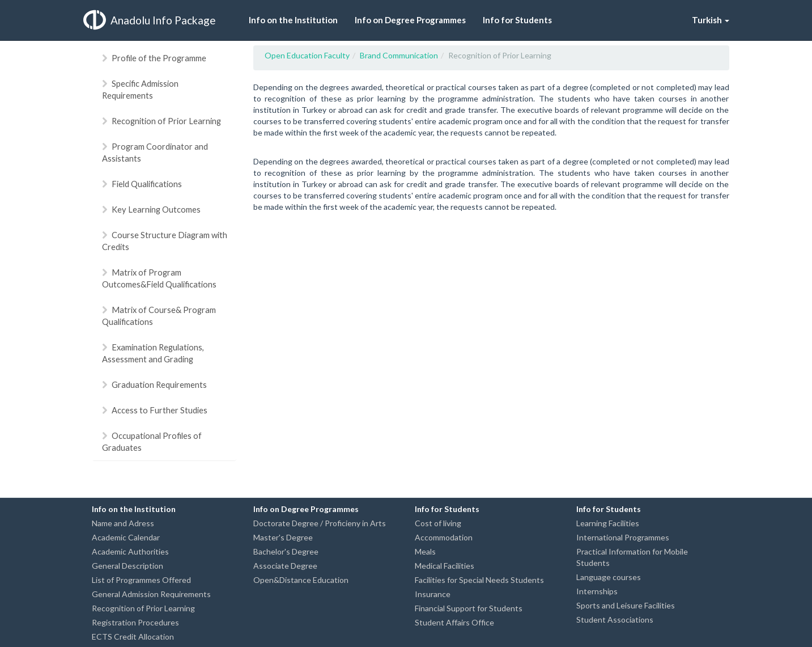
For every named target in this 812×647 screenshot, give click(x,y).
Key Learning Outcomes (151, 209)
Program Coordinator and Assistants (155, 152)
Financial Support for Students (469, 608)
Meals (425, 551)
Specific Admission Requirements (140, 89)
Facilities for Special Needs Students (479, 580)
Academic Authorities (130, 551)
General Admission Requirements (151, 594)
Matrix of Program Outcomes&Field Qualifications (159, 278)
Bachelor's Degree (286, 551)
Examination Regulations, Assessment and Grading (153, 353)
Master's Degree (283, 537)
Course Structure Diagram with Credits (165, 241)
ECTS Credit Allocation (133, 637)
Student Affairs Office (454, 622)
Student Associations (615, 619)
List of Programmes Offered (141, 580)
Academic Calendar (126, 537)
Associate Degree (285, 566)
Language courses (609, 577)
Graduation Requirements (154, 384)
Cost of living (438, 523)
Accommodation (444, 537)
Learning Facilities (608, 523)
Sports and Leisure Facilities (626, 605)
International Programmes (623, 537)
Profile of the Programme (154, 58)
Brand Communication (399, 55)
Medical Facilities (445, 566)
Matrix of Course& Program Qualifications (159, 316)
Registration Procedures (135, 622)
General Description (127, 566)
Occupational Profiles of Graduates (152, 441)
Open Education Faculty (307, 55)
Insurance (433, 594)
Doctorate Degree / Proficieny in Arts (320, 523)
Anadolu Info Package (150, 20)
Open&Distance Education (301, 580)
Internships (597, 591)
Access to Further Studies (155, 410)
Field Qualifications (142, 184)
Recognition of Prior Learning (161, 121)
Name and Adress (123, 523)
